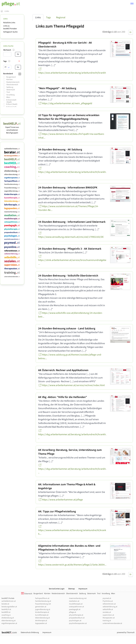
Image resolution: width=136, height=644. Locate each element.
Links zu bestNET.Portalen (10, 27)
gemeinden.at (41, 607)
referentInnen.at (109, 604)
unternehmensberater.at (112, 623)
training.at (107, 621)
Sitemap (71, 589)
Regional (61, 17)
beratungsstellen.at (9, 607)
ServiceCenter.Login (57, 589)
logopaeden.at (41, 623)
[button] (132, 4)
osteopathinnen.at (76, 607)
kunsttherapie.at (42, 615)
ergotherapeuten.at (9, 623)
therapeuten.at (109, 618)
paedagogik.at (75, 609)
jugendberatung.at (43, 609)
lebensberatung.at (42, 618)
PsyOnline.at (108, 601)
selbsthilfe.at (108, 609)
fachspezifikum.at (42, 598)
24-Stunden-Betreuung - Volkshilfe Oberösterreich (68, 276)
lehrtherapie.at (41, 621)
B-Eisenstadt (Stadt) (11, 101)
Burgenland (11, 77)
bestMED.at (6, 612)
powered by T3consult (126, 632)
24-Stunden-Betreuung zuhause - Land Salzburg (67, 328)
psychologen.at (75, 621)
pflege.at (72, 612)
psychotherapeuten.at (78, 623)
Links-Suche (8, 46)
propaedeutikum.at (77, 618)
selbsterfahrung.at (110, 607)
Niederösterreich (13, 82)
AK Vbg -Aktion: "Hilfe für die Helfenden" (62, 397)
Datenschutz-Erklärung (30, 632)
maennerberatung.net (78, 598)
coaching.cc (6, 615)
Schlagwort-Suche (10, 32)
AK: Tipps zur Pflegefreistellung (57, 511)
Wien (8, 97)
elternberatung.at (9, 621)
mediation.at (74, 601)
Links (7, 11)
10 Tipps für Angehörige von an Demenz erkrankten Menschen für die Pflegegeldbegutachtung (69, 117)
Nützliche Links (9, 23)
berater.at (5, 604)
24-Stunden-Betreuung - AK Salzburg (60, 150)
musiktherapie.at (76, 604)
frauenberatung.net (43, 604)
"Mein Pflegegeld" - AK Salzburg (57, 88)
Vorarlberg (10, 95)
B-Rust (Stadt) (12, 104)
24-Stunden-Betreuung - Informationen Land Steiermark (72, 222)
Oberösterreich (12, 85)
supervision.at (108, 615)
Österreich (27, 594)
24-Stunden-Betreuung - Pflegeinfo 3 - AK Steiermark (70, 249)
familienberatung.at (43, 601)
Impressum (83, 589)
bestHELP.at (6, 609)
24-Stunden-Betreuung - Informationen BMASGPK (68, 188)
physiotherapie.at (76, 615)
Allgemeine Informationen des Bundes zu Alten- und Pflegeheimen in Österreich (69, 548)
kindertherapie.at (42, 612)
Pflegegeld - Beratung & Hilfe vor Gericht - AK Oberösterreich (65, 45)
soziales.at (107, 612)
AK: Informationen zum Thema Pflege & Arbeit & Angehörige (67, 486)
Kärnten (10, 80)
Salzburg (10, 87)
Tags (48, 17)
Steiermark (11, 90)
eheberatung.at (8, 618)
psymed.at (107, 598)
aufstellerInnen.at (9, 601)
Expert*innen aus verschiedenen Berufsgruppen (12, 129)
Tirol (8, 92)
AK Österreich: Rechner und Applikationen (63, 370)
